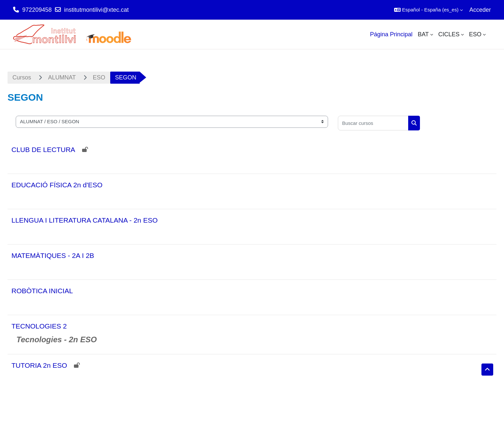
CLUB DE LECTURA (43, 150)
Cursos (22, 77)
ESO (99, 77)
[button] (428, 10)
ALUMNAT (62, 77)
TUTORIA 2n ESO (39, 365)
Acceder (480, 10)
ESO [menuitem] (475, 34)
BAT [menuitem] (423, 34)
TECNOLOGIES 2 (39, 326)
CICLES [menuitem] (449, 34)
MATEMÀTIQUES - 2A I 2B (53, 255)
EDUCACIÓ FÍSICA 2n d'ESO (57, 185)
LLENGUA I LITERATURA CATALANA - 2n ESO (85, 220)
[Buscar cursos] (373, 123)
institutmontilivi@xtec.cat (96, 10)
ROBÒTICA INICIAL (42, 291)
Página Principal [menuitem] (391, 34)
